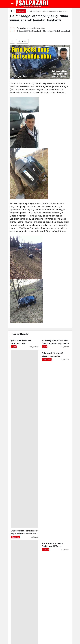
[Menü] (12, 4)
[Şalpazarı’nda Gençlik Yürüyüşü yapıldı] (25, 343)
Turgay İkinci (22, 28)
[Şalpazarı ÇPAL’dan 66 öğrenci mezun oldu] (55, 444)
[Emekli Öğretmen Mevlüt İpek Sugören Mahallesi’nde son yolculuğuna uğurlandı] (25, 444)
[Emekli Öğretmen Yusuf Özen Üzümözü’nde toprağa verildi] (55, 343)
